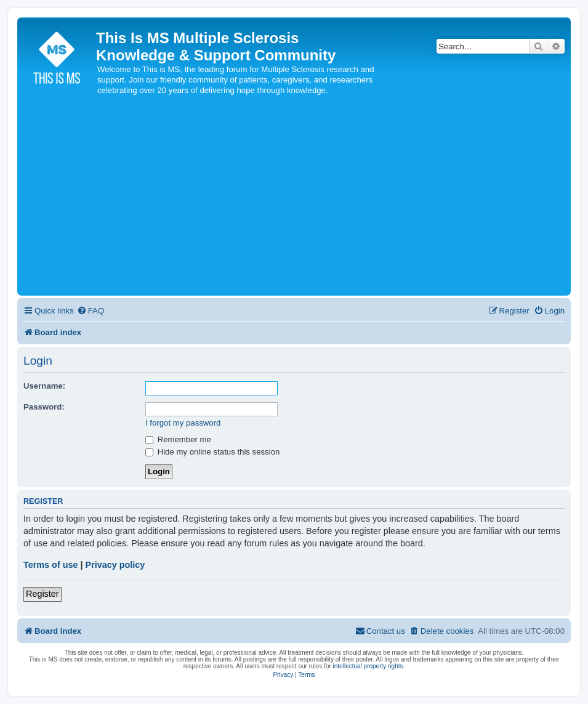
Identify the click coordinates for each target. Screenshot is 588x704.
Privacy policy (115, 565)
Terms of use (51, 565)
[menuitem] (91, 311)
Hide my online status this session (212, 452)
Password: (44, 407)
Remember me (178, 439)
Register (42, 594)
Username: (44, 386)
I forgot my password (183, 423)
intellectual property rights (368, 666)
